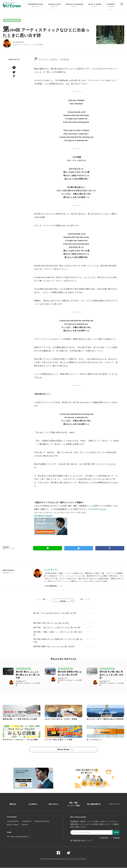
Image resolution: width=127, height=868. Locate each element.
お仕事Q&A (33, 804)
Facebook (110, 548)
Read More (64, 750)
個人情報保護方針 (94, 804)
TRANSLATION (54, 6)
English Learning (42, 821)
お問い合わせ (53, 804)
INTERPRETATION (35, 6)
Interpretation (13, 821)
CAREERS (111, 6)
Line (48, 548)
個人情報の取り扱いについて (82, 841)
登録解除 (115, 838)
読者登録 (104, 838)
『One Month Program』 (98, 509)
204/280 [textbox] (63, 601)
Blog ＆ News (13, 825)
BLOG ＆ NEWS (95, 6)
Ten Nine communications (18, 837)
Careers (25, 825)
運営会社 (13, 804)
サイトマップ (114, 804)
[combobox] (64, 600)
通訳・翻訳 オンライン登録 (74, 804)
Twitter (79, 548)
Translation (27, 821)
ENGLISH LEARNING (75, 6)
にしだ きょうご (18, 42)
